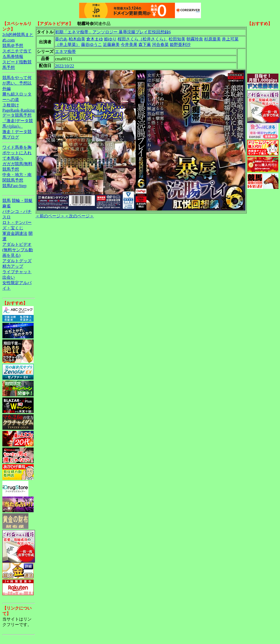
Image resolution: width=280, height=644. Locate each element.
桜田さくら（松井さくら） (143, 39)
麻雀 (7, 206)
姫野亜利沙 (180, 44)
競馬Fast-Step (14, 186)
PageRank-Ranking (19, 110)
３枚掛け (11, 105)
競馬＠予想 (13, 46)
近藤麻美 (111, 44)
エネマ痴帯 (65, 52)
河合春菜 (160, 44)
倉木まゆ (95, 39)
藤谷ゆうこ (92, 44)
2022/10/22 (65, 66)
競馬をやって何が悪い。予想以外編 (17, 83)
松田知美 (177, 39)
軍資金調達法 (15, 233)
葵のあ (61, 39)
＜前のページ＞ (50, 216)
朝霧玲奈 (195, 39)
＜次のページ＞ (79, 216)
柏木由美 (77, 39)
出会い (9, 277)
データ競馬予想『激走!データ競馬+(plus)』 (18, 121)
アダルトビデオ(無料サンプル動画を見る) (18, 250)
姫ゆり (110, 39)
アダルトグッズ (17, 261)
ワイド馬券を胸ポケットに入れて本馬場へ (17, 153)
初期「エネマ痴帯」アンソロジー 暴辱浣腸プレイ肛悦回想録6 (113, 32)
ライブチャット (17, 272)
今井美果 (129, 44)
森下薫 (145, 44)
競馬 (7, 201)
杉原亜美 (212, 39)
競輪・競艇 (22, 201)
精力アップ (13, 266)
